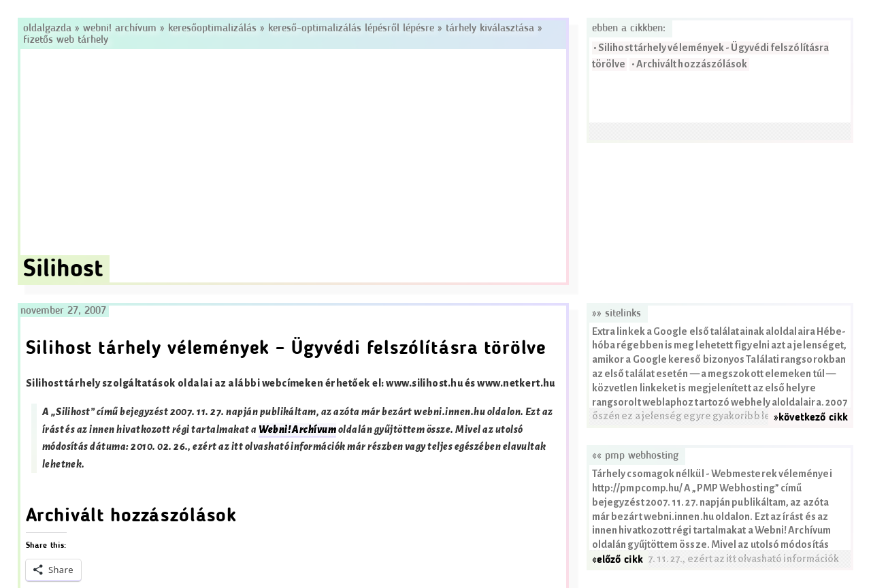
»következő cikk (811, 418)
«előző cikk (618, 560)
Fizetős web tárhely (66, 40)
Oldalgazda (49, 29)
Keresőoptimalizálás (212, 29)
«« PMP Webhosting (635, 456)
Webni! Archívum (120, 29)
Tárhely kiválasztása (490, 29)
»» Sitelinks (617, 314)
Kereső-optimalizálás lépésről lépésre (351, 29)
